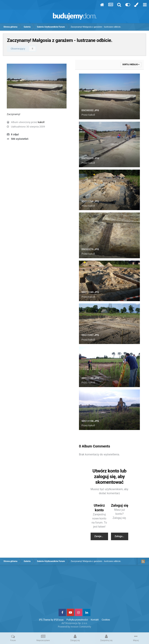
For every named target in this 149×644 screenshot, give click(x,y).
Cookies (106, 620)
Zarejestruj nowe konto (101, 536)
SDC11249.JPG (90, 292)
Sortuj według (131, 65)
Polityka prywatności (77, 620)
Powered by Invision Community (75, 627)
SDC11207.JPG (90, 335)
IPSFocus (59, 620)
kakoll (41, 122)
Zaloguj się (121, 536)
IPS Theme (45, 620)
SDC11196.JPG (90, 378)
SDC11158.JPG (90, 421)
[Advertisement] (74, 588)
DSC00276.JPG (90, 249)
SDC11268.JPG (90, 201)
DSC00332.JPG (90, 110)
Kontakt (95, 620)
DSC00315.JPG (90, 158)
